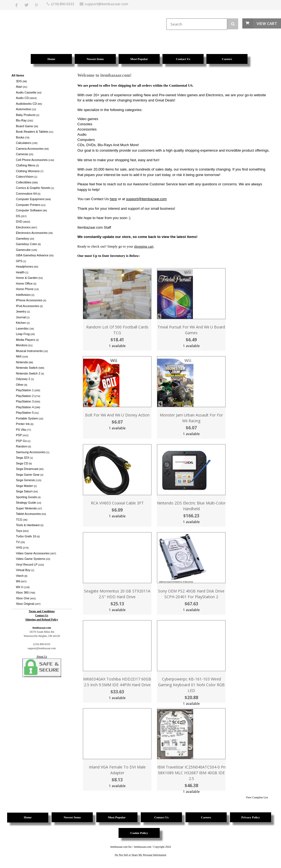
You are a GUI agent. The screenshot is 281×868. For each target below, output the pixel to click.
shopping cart (144, 246)
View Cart (267, 23)
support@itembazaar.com (146, 199)
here (113, 199)
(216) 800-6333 (63, 4)
